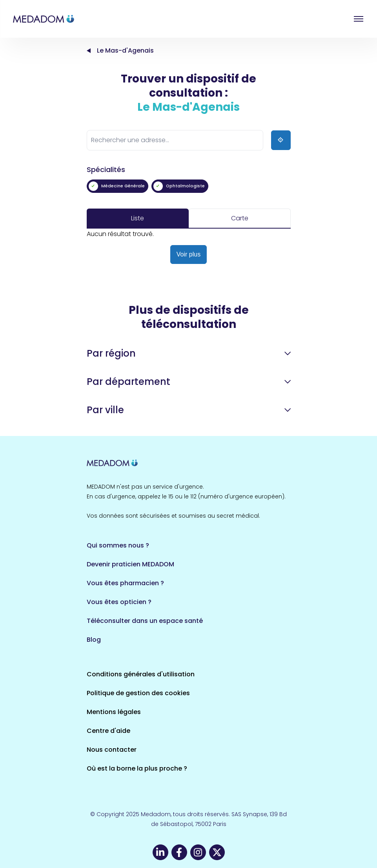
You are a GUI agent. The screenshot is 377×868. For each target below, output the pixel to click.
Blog (94, 640)
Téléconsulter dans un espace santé (145, 621)
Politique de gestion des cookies (138, 693)
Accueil (89, 51)
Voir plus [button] (188, 254)
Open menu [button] (359, 19)
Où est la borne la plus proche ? (137, 768)
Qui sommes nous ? (118, 545)
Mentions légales (114, 712)
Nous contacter (112, 750)
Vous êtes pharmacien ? (125, 583)
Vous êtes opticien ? (119, 602)
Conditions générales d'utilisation (141, 674)
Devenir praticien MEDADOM (130, 564)
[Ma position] (281, 140)
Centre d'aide (108, 731)
